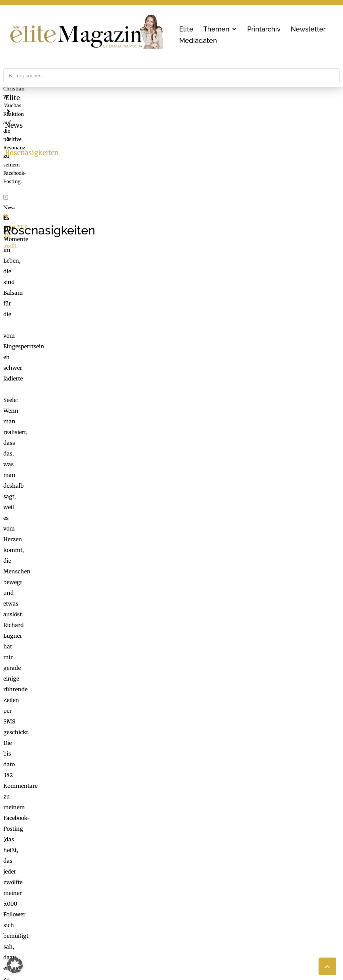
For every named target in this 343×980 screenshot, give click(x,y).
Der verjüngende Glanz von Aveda (60, 549)
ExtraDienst (190, 875)
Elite (12, 98)
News (42, 98)
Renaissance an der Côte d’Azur (56, 540)
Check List (188, 895)
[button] (220, 29)
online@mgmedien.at (67, 895)
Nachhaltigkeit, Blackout (237, 895)
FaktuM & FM (193, 885)
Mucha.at (187, 904)
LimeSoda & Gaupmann (72, 919)
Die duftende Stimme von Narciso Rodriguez (73, 530)
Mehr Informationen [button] (115, 642)
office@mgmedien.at (37, 824)
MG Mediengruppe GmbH (66, 880)
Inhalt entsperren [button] (281, 617)
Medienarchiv (193, 919)
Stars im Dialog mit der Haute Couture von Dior (77, 520)
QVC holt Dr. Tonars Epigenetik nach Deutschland (80, 511)
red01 (75, 127)
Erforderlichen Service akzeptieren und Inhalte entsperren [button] (281, 641)
